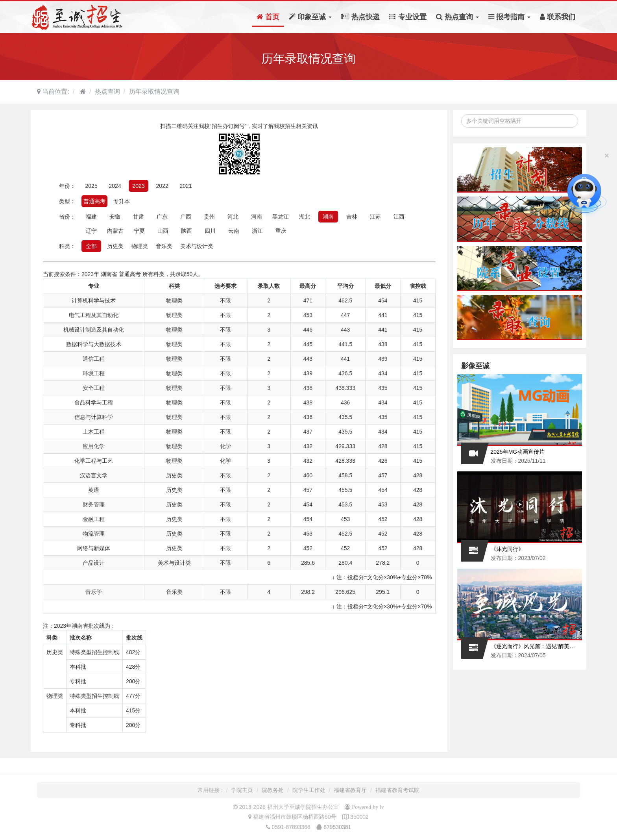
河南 (257, 217)
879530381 (337, 827)
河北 (233, 217)
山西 (163, 231)
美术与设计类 (197, 246)
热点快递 (360, 17)
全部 (91, 246)
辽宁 (91, 231)
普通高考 (94, 201)
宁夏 (139, 231)
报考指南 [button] (509, 17)
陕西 (187, 231)
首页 (268, 17)
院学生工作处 (309, 790)
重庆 (281, 231)
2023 (139, 186)
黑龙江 (281, 217)
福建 (91, 217)
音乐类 (164, 246)
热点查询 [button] (457, 17)
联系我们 (558, 17)
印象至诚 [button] (310, 17)
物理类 (140, 246)
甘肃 (139, 217)
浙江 (257, 231)
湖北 (305, 217)
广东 (162, 217)
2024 (115, 186)
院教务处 (273, 790)
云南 (234, 231)
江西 (399, 217)
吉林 (352, 217)
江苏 (375, 217)
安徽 (115, 217)
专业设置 (408, 17)
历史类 (115, 246)
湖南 (328, 217)
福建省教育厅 (350, 790)
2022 (162, 186)
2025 (91, 186)
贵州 (209, 217)
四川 (210, 231)
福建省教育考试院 (397, 790)
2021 (186, 186)
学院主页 (242, 790)
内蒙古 (115, 231)
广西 (186, 217)
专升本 (122, 201)
